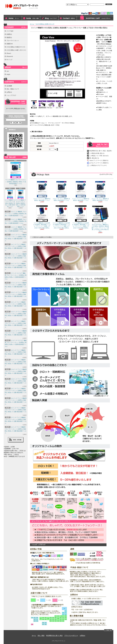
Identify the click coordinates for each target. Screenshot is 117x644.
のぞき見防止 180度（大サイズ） (17, 50)
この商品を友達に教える (97, 153)
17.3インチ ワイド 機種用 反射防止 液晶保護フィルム (81, 191)
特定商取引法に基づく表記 (54, 636)
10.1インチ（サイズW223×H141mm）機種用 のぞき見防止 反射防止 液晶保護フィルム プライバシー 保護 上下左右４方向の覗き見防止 (100, 219)
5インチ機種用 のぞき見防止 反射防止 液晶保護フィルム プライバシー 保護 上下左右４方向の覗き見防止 (42, 217)
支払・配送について (31, 18)
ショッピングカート (95, 18)
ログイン (88, 10)
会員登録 (96, 10)
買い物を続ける (94, 158)
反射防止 (9, 34)
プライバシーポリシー (71, 636)
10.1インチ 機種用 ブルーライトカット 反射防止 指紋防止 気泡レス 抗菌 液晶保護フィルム (16, 214)
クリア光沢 (10, 31)
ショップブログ (49, 18)
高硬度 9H (10, 44)
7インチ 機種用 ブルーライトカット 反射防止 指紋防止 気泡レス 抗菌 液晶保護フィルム (16, 173)
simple (8, 74)
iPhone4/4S (10, 56)
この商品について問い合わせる (99, 156)
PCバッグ (9, 60)
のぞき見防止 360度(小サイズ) (16, 47)
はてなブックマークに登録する (99, 163)
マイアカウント (107, 10)
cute (8, 71)
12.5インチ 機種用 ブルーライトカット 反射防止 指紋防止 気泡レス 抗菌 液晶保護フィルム (16, 229)
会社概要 (9, 86)
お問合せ (68, 18)
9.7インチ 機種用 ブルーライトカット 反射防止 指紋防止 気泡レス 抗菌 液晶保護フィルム (21, 198)
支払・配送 (41, 636)
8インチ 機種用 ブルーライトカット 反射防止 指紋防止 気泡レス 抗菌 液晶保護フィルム (10, 198)
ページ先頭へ (108, 630)
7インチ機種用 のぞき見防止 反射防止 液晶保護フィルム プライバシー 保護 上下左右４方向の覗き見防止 (81, 217)
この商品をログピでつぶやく (98, 165)
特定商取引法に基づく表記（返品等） (101, 151)
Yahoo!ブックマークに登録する (99, 160)
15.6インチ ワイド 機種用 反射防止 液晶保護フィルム (61, 191)
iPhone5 (9, 53)
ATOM (19, 440)
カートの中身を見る (16, 102)
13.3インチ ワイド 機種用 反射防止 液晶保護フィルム (42, 191)
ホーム (13, 18)
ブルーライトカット (13, 41)
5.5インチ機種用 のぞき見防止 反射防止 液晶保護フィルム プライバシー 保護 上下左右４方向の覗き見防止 (61, 217)
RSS (15, 440)
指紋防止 (9, 37)
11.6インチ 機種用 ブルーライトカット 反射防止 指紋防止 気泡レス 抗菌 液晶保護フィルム (16, 221)
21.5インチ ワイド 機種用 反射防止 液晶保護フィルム (100, 191)
